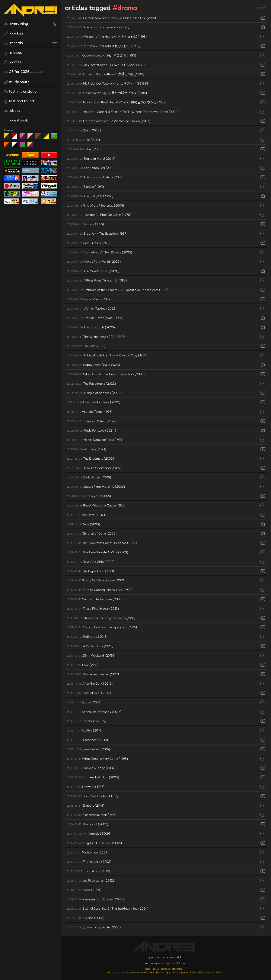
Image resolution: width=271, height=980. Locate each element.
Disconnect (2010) (88, 740)
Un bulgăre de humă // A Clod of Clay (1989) (107, 355)
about (12, 111)
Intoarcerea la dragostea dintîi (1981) (101, 618)
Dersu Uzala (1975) (89, 243)
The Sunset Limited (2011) (93, 674)
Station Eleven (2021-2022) (95, 318)
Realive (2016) (85, 730)
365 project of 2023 (210, 972)
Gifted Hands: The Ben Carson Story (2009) (106, 374)
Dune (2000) (84, 524)
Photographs (164, 972)
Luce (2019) (84, 140)
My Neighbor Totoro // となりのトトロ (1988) (108, 83)
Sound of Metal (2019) (91, 158)
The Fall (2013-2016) (90, 196)
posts (156, 969)
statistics (177, 969)
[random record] (55, 43)
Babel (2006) (85, 149)
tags (145, 963)
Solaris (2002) (86, 918)
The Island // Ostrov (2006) (95, 177)
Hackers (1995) (86, 224)
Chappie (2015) (86, 805)
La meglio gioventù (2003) (94, 927)
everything (16, 24)
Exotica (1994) (86, 186)
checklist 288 (146, 972)
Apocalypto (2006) (89, 496)
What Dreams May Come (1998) (98, 758)
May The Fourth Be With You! (48, 137)
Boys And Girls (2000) (91, 562)
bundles (165, 969)
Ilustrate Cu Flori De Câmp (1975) (99, 215)
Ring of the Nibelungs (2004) (96, 205)
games (13, 62)
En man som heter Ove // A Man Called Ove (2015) (112, 18)
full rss (181, 963)
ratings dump (129, 972)
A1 (24, 146)
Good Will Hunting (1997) (93, 796)
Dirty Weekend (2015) (91, 655)
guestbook (16, 120)
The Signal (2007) (88, 824)
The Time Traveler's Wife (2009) (98, 552)
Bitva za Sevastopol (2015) (94, 468)
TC (32, 146)
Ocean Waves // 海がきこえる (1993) (102, 55)
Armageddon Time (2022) (94, 402)
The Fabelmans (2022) (92, 383)
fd (24, 137)
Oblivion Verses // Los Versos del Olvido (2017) (109, 121)
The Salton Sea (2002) (91, 168)
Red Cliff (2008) (86, 346)
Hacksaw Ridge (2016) (91, 768)
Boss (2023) (84, 130)
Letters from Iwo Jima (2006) (96, 486)
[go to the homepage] (30, 14)
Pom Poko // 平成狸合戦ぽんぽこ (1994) (104, 46)
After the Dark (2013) (90, 683)
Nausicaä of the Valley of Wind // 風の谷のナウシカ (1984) (117, 102)
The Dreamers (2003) (91, 458)
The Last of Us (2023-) (92, 327)
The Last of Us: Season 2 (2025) (98, 27)
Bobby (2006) (84, 702)
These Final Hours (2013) (93, 608)
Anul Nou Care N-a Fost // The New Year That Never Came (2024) (123, 112)
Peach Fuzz (32, 137)
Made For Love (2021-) (92, 430)
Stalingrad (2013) (87, 636)
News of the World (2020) (94, 261)
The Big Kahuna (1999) (91, 571)
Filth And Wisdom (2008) (93, 777)
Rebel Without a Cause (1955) (96, 505)
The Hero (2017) (86, 515)
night (8, 137)
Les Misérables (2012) (91, 880)
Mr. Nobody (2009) (89, 833)
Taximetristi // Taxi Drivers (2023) (100, 252)
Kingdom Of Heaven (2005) (95, 843)
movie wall (112, 972)
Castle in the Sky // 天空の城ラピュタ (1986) (107, 93)
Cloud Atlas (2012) (89, 871)
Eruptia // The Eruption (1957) (97, 233)
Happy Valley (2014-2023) (94, 365)
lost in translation (21, 92)
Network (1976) (86, 787)
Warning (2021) (87, 449)
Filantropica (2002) (89, 861)
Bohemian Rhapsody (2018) (94, 712)
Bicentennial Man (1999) (92, 815)
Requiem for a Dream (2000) (96, 899)
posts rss (170, 963)
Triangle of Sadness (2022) (94, 393)
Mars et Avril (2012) (89, 693)
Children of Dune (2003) (92, 533)
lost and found (19, 101)
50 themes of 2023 (184, 972)
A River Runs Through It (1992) (97, 280)
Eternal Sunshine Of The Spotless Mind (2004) (108, 908)
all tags (261, 7)
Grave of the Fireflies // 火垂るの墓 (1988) (106, 74)
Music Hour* (17, 82)
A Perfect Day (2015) (90, 646)
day (16, 137)
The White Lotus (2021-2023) (96, 337)
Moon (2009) (84, 890)
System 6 (16, 146)
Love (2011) (83, 665)
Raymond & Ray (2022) (92, 421)
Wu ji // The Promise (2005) (95, 599)
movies (13, 53)
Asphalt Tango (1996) (90, 411)
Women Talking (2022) (92, 308)
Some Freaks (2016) (89, 749)
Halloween (8, 146)
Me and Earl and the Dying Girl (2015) (102, 627)
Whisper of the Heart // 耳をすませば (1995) (107, 36)
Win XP (54, 136)
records (13, 43)
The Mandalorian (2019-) (93, 271)
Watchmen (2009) (88, 852)
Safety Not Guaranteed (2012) (96, 580)
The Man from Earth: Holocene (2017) (102, 543)
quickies (14, 33)
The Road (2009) (87, 721)
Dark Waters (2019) (89, 477)
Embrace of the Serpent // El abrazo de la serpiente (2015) (118, 290)
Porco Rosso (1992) (89, 299)
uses (148, 969)
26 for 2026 (24, 72)
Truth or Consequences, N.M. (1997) (100, 590)
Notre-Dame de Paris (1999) (95, 440)
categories (156, 963)
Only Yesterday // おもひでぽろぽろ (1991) (106, 65)
